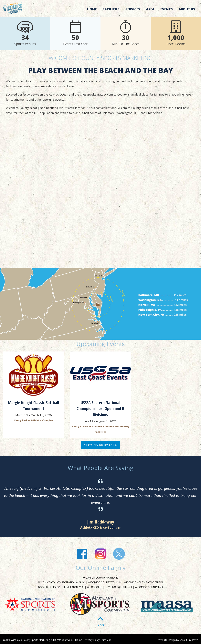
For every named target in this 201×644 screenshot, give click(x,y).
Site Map (107, 640)
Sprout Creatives (189, 640)
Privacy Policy (92, 640)
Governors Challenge (118, 587)
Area (150, 9)
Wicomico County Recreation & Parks (62, 582)
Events (167, 9)
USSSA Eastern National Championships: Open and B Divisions (100, 408)
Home (92, 9)
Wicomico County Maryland (101, 578)
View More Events (101, 445)
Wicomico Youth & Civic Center (143, 582)
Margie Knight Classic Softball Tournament (34, 405)
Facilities (111, 9)
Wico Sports (94, 587)
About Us (187, 9)
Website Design (167, 640)
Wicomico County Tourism (105, 582)
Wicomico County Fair (149, 587)
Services (133, 9)
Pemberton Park (74, 587)
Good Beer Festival (50, 587)
